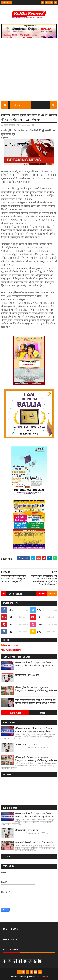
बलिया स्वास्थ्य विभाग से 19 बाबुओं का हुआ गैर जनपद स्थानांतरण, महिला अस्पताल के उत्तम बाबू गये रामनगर (34, 664)
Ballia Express (11, 646)
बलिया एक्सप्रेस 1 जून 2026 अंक (27, 675)
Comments (43, 713)
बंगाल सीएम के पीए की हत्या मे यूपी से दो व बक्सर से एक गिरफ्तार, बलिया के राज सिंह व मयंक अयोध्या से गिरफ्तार (35, 701)
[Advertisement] (29, 71)
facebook (41, 594)
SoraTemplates (21, 977)
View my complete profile (11, 650)
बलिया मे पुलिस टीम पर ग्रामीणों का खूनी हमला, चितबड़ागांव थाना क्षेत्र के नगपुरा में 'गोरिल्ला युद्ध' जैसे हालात (36, 689)
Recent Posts (15, 713)
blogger (52, 594)
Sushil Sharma (43, 977)
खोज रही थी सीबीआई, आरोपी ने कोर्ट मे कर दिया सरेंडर (35, 842)
